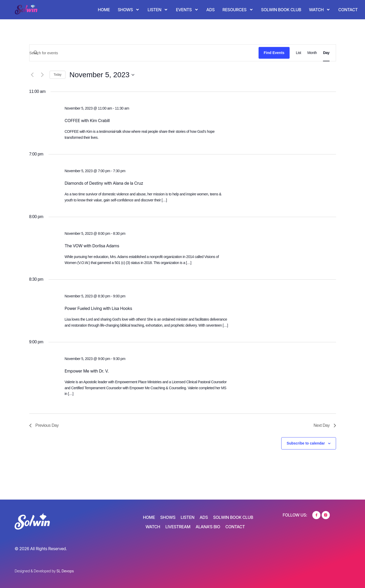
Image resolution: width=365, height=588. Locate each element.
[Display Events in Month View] (312, 53)
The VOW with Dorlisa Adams (92, 246)
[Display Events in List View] (298, 53)
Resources (238, 10)
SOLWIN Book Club (281, 10)
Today (58, 75)
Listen (158, 10)
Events (187, 10)
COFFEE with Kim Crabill (87, 121)
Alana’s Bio (208, 527)
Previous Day (44, 425)
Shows (129, 10)
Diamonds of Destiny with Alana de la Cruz (104, 183)
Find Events (274, 53)
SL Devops (65, 571)
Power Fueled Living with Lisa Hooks (98, 308)
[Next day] (43, 75)
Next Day (325, 425)
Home (104, 10)
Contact (348, 10)
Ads (211, 10)
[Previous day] (32, 75)
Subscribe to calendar (306, 443)
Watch (320, 10)
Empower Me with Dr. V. (86, 371)
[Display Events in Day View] (326, 53)
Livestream (178, 527)
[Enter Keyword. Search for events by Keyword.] (144, 53)
